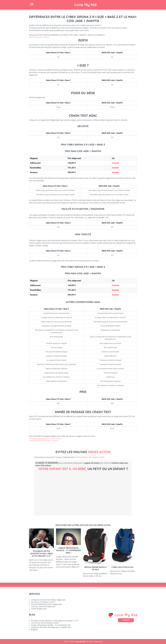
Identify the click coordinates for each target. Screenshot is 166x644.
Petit (88, 490)
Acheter (115, 163)
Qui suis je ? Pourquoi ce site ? (43, 602)
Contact (126, 620)
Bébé (52, 490)
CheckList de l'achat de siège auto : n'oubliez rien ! (51, 627)
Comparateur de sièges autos (90, 457)
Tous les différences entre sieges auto (46, 604)
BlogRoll (34, 629)
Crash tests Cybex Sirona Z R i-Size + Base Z (45, 438)
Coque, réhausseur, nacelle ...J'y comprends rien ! (68, 550)
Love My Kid (85, 5)
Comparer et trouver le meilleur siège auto (48, 600)
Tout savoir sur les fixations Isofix (45, 623)
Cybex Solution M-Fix (122, 567)
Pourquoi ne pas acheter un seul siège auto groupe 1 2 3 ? (41, 554)
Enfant (124, 490)
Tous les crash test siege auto (43, 606)
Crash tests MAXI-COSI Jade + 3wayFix (44, 440)
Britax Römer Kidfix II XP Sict (95, 568)
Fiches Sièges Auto (39, 609)
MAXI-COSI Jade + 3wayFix (39, 37)
